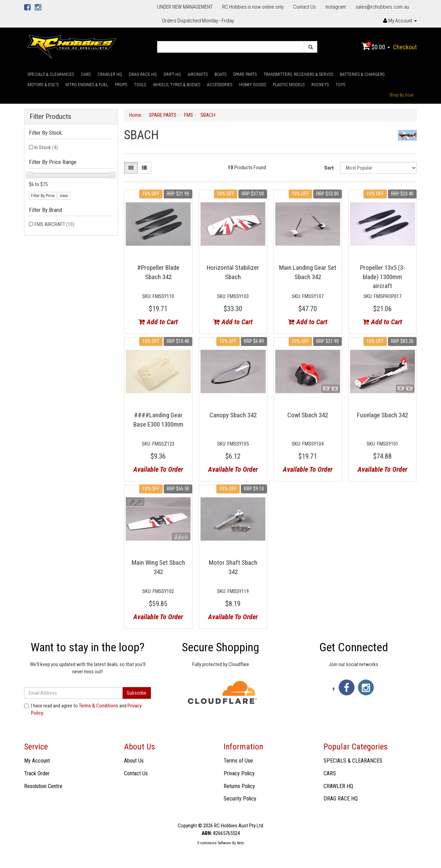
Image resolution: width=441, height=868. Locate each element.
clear (64, 196)
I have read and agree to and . (83, 709)
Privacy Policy (239, 773)
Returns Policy (239, 786)
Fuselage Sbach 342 (382, 415)
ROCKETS (320, 85)
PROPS (121, 85)
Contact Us (305, 7)
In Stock (46, 147)
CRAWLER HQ (110, 74)
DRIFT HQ (172, 74)
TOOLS (140, 85)
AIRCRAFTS (198, 74)
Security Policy (240, 799)
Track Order (37, 773)
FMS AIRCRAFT (54, 224)
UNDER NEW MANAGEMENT (185, 7)
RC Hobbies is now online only (253, 7)
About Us (134, 761)
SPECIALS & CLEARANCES (51, 74)
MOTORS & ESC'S (43, 85)
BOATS (220, 74)
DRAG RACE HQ (143, 74)
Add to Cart (158, 322)
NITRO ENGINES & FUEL (87, 85)
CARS (86, 74)
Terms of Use (238, 761)
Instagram (336, 7)
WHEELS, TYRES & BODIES (177, 85)
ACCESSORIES (220, 85)
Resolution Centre (43, 786)
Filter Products (50, 117)
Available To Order (158, 469)
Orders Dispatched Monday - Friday (198, 21)
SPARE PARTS (245, 74)
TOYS (340, 85)
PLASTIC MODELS (289, 85)
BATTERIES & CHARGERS (362, 74)
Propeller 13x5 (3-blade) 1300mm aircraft (383, 277)
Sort (329, 168)
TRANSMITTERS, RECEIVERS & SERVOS (298, 74)
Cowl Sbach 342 (308, 415)
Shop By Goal (401, 95)
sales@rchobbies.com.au (382, 7)
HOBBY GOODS (253, 85)
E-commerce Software (214, 843)
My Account (37, 761)
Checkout (405, 47)
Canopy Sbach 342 (233, 415)
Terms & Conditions (99, 706)
